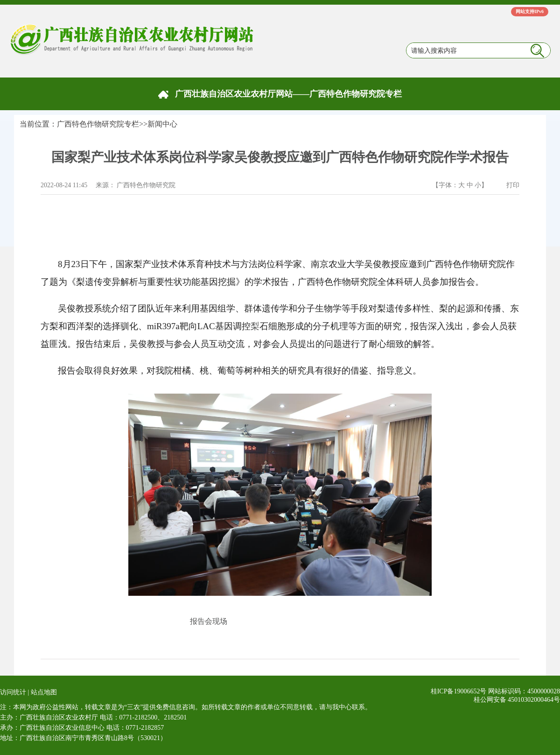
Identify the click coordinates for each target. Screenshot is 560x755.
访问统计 (13, 692)
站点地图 (44, 692)
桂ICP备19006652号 (459, 691)
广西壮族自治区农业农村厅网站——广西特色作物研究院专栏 (288, 94)
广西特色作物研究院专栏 (98, 124)
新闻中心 (162, 124)
